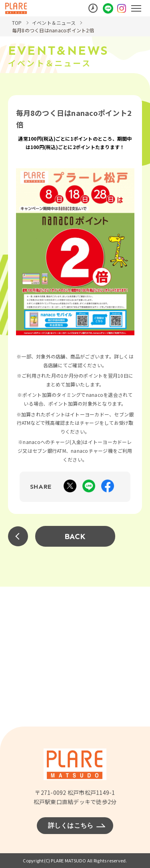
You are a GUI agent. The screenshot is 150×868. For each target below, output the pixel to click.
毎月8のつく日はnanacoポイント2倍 (53, 30)
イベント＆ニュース (54, 23)
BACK (75, 536)
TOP (17, 23)
